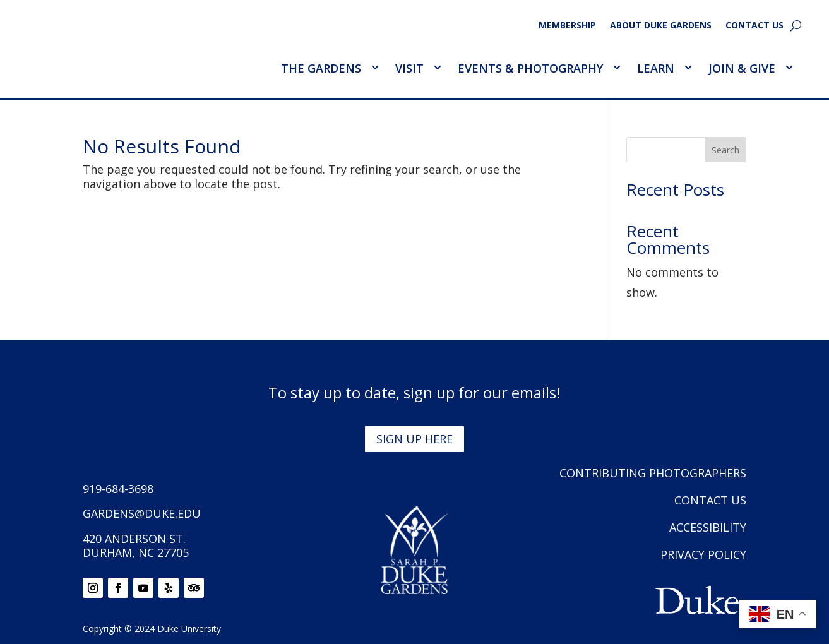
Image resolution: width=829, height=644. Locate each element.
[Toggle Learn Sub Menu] (688, 68)
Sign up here (414, 439)
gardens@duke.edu (142, 513)
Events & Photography (530, 68)
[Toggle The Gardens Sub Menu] (374, 68)
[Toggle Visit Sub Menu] (437, 68)
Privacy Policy (703, 554)
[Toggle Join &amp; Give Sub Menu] (789, 68)
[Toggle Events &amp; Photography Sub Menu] (616, 68)
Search (725, 150)
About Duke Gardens (661, 26)
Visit (409, 68)
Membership (567, 26)
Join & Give (742, 68)
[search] (796, 25)
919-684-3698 (118, 489)
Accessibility (708, 527)
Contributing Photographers (653, 473)
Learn (656, 68)
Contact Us (754, 26)
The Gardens (321, 68)
